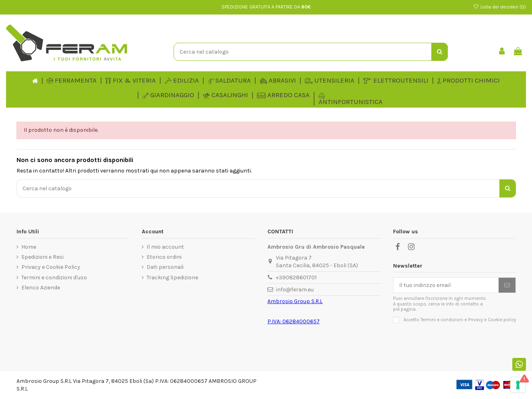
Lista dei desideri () (500, 7)
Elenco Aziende (41, 288)
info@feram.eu (295, 290)
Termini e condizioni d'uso (54, 277)
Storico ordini (164, 257)
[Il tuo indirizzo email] (446, 285)
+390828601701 (296, 277)
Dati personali (165, 267)
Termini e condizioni (442, 320)
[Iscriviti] (507, 285)
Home (29, 247)
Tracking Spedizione (172, 277)
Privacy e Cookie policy (492, 320)
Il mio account (165, 247)
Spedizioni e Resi (42, 257)
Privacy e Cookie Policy (51, 267)
